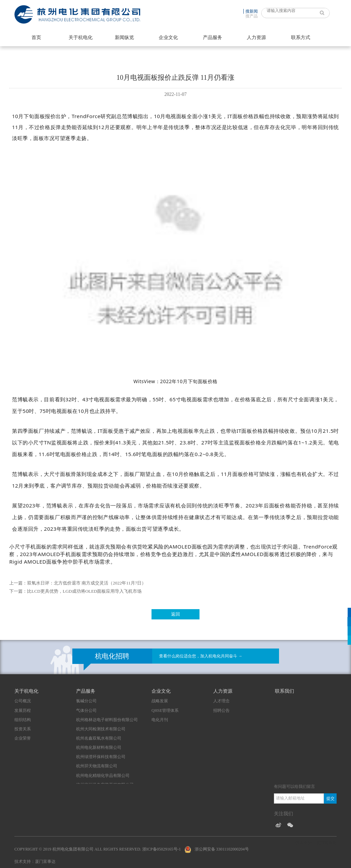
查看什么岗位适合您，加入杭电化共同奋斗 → (201, 656)
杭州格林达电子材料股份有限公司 (107, 720)
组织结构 (23, 720)
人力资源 (256, 37)
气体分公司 (86, 710)
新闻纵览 (124, 37)
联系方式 (301, 37)
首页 (36, 37)
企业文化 (168, 37)
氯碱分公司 (86, 701)
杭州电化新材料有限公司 (99, 747)
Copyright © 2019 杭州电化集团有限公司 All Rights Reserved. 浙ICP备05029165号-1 (98, 849)
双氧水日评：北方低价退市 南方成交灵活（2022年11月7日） (87, 583)
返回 (175, 614)
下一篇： (18, 591)
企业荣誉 (23, 738)
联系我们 (285, 691)
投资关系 (23, 729)
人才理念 (221, 701)
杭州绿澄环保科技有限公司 (101, 757)
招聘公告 (221, 710)
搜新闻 (252, 11)
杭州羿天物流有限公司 (97, 766)
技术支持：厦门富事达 (35, 861)
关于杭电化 (81, 37)
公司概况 (23, 701)
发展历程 (23, 710)
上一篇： (18, 583)
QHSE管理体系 (165, 710)
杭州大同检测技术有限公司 (101, 729)
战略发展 (160, 701)
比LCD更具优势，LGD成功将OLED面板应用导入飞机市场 (84, 591)
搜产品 (252, 16)
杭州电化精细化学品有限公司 (103, 776)
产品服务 (213, 37)
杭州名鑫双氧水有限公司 (99, 738)
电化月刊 (160, 720)
